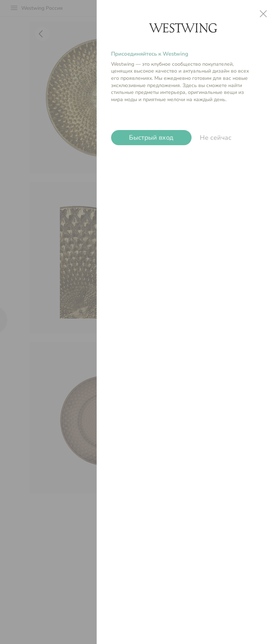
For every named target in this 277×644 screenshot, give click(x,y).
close (263, 14)
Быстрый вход (151, 138)
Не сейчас (216, 138)
